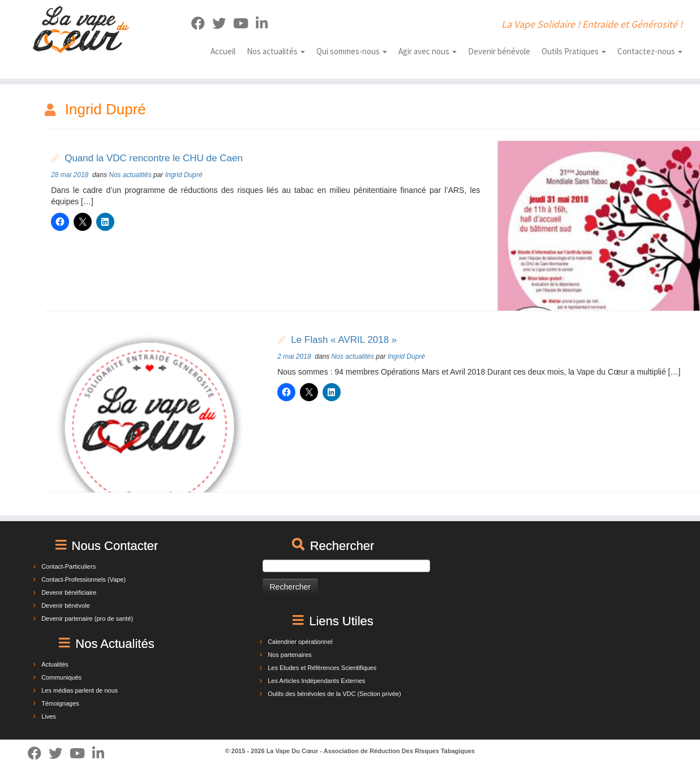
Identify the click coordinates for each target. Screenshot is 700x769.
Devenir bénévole (499, 51)
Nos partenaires (290, 655)
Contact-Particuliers (68, 566)
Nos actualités (276, 51)
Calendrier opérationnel (300, 642)
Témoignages (60, 703)
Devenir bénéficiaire (69, 592)
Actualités (55, 664)
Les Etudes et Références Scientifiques (322, 668)
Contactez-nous (650, 51)
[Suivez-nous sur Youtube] (244, 23)
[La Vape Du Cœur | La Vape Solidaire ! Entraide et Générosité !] (81, 30)
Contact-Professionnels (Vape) (83, 579)
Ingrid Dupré (184, 175)
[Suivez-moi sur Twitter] (223, 23)
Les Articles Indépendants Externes (316, 681)
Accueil (223, 51)
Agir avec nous (428, 51)
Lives (49, 716)
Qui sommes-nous (352, 51)
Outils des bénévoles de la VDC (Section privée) (334, 694)
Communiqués (61, 677)
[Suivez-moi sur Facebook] (202, 23)
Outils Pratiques (574, 51)
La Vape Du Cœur (293, 751)
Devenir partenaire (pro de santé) (87, 618)
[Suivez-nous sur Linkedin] (265, 23)
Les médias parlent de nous (80, 690)
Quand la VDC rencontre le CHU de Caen (154, 158)
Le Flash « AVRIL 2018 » (344, 340)
